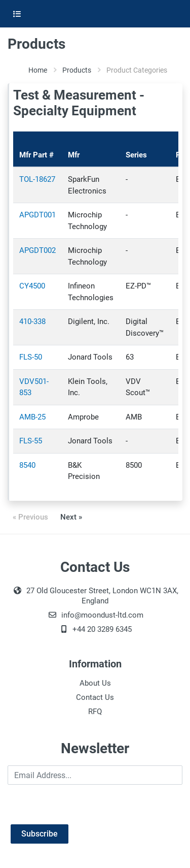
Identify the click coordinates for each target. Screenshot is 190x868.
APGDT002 (37, 250)
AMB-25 (32, 417)
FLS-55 (31, 441)
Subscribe (40, 834)
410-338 (32, 322)
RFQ (95, 712)
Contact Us (95, 697)
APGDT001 (37, 215)
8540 (27, 465)
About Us (95, 683)
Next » (71, 517)
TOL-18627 (37, 179)
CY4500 (32, 286)
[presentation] (85, 805)
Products (77, 70)
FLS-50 (31, 357)
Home (38, 70)
